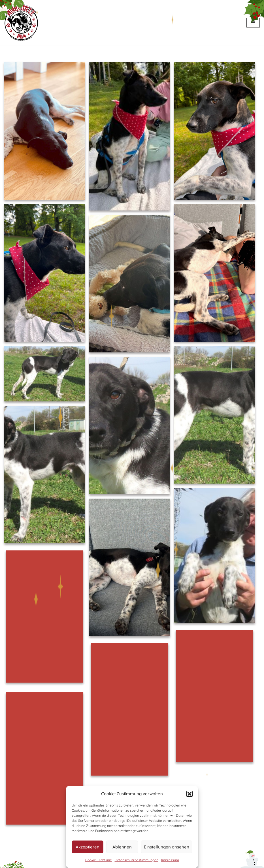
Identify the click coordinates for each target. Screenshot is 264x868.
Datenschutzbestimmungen (137, 860)
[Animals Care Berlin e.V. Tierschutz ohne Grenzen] (21, 23)
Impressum (170, 860)
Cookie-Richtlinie (99, 860)
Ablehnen (122, 847)
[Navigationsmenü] (253, 23)
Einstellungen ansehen (167, 847)
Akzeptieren (88, 847)
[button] (190, 794)
